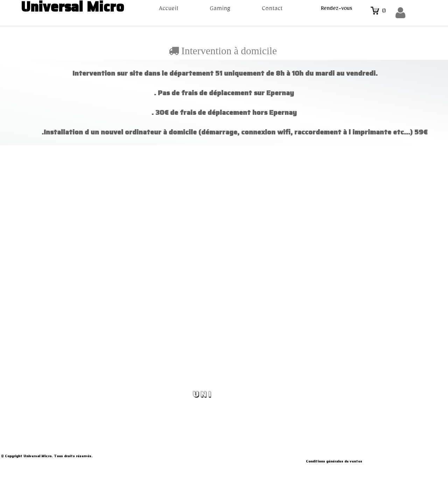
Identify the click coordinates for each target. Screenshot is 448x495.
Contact (272, 10)
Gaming (220, 10)
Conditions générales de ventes (334, 461)
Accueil (169, 10)
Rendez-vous (337, 9)
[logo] (70, 8)
